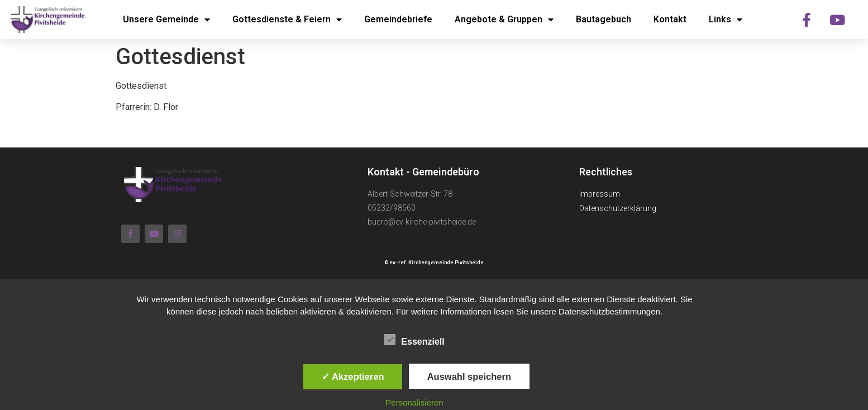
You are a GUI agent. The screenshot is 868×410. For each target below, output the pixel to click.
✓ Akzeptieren (353, 376)
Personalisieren (414, 402)
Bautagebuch (604, 19)
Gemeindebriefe (398, 19)
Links (726, 20)
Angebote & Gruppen (504, 20)
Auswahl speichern (469, 376)
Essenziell (414, 340)
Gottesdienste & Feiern (287, 20)
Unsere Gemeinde (166, 20)
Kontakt (670, 19)
